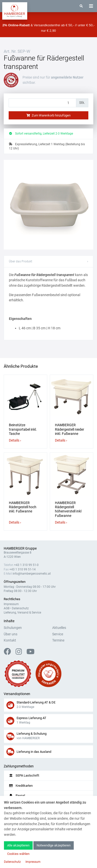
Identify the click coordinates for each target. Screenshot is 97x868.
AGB (7, 608)
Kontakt (10, 640)
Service (58, 634)
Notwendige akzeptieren (54, 845)
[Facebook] (9, 653)
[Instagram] (21, 653)
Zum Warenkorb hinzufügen (48, 115)
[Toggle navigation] (91, 6)
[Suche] (81, 6)
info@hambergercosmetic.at (32, 574)
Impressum (11, 604)
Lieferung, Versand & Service (22, 613)
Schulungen (13, 628)
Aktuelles (59, 628)
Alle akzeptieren (18, 845)
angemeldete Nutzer (67, 77)
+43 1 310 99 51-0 (26, 565)
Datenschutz (20, 608)
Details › (15, 440)
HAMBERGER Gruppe (20, 548)
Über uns (11, 634)
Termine (58, 640)
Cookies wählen (18, 854)
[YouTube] (30, 653)
